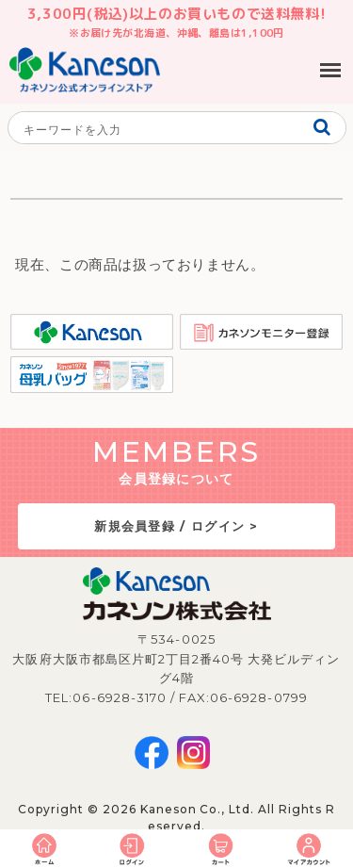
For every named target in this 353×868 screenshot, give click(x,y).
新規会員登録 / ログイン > (176, 526)
